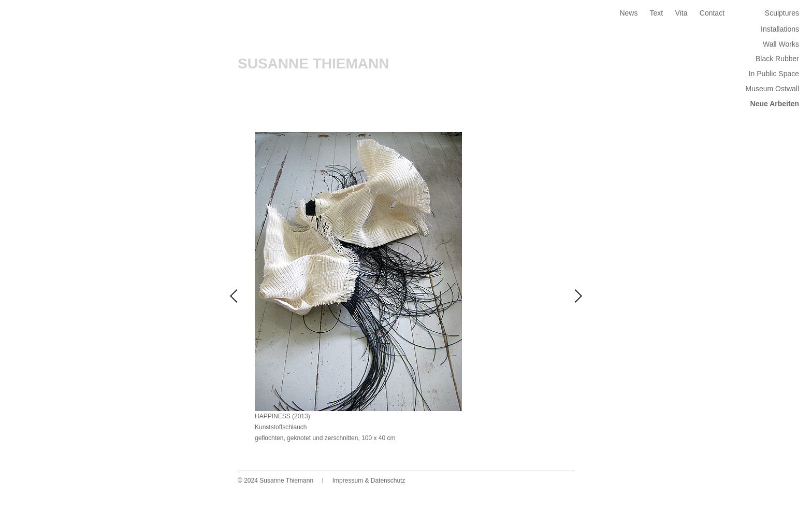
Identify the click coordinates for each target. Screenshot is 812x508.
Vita (682, 13)
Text (657, 13)
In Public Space (774, 74)
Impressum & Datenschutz (369, 481)
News (628, 13)
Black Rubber (777, 59)
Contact (712, 13)
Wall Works (781, 44)
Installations (780, 29)
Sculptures (782, 13)
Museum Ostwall (772, 89)
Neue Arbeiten (775, 104)
